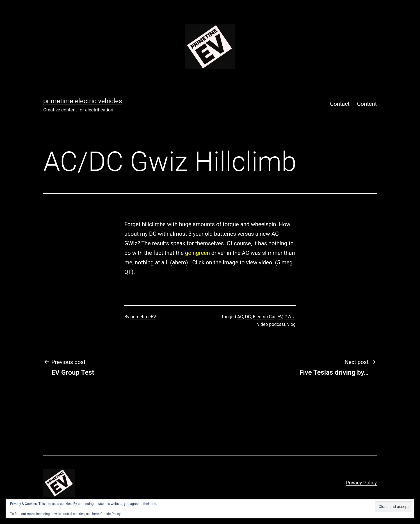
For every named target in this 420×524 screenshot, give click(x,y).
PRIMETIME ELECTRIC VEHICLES (83, 101)
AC (240, 317)
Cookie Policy (111, 514)
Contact (340, 104)
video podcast (271, 324)
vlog (291, 324)
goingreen (198, 253)
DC (248, 317)
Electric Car (264, 317)
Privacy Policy (361, 483)
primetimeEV (143, 317)
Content (367, 104)
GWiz (290, 317)
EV (280, 317)
